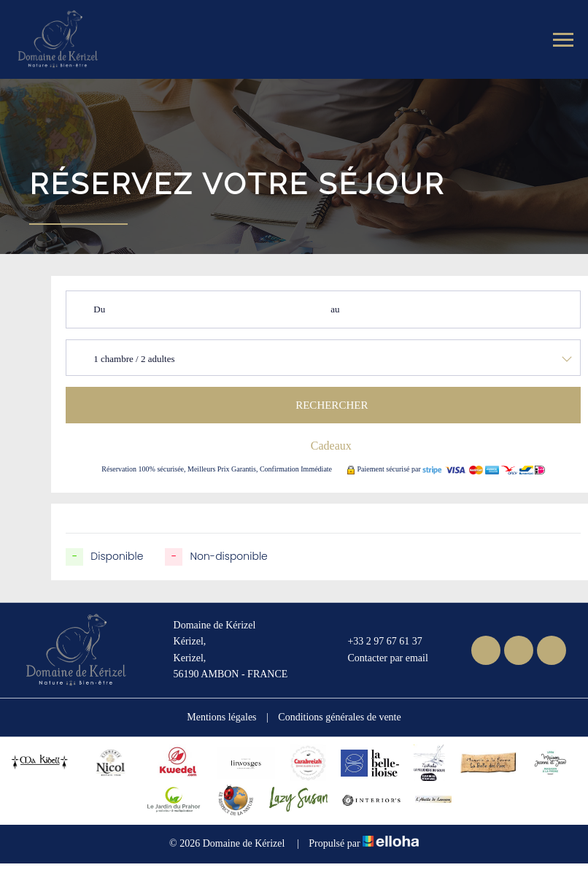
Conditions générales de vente (339, 717)
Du (99, 309)
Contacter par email (379, 658)
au (335, 309)
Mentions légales (221, 717)
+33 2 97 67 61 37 (376, 642)
